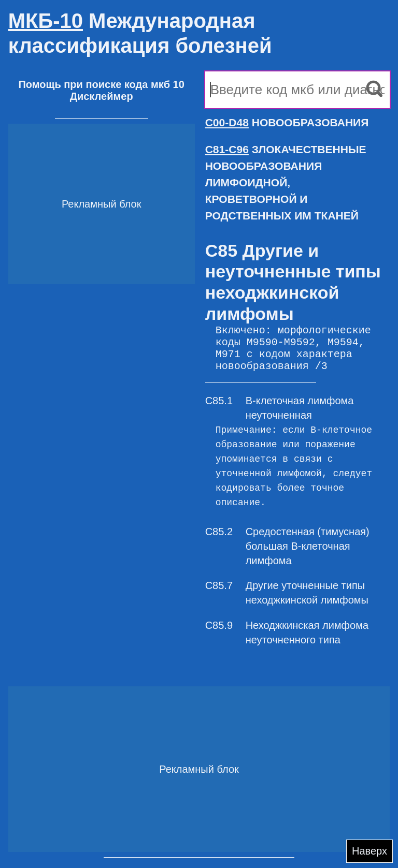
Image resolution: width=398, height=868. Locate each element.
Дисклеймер (102, 96)
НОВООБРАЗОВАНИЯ (287, 122)
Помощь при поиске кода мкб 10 (101, 84)
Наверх (369, 851)
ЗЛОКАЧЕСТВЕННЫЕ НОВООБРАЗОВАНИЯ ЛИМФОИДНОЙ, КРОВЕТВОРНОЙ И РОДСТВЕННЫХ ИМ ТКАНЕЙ (286, 182)
